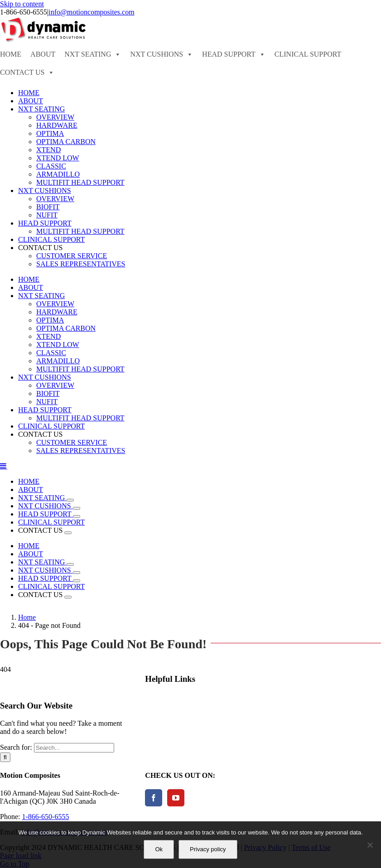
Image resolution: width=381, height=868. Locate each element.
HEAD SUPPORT (234, 54)
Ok (159, 849)
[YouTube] (176, 798)
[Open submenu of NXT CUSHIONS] (77, 508)
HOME (11, 54)
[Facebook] (154, 798)
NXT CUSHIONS (162, 54)
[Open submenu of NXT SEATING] (70, 500)
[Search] (5, 757)
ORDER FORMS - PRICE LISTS (265, 17)
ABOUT (43, 54)
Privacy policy (208, 849)
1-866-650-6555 (45, 817)
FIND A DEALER (180, 17)
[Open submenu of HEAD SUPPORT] (77, 516)
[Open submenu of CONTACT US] (68, 533)
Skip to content (22, 4)
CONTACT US (27, 72)
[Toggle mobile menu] (4, 466)
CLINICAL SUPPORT (308, 54)
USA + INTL (348, 17)
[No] (370, 845)
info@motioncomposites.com (91, 12)
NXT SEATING (93, 54)
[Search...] (74, 748)
